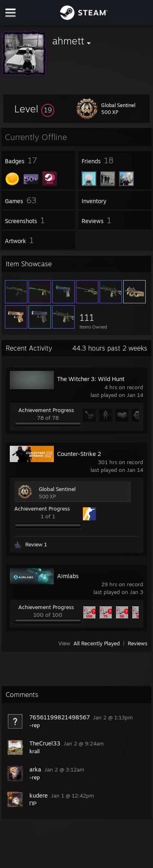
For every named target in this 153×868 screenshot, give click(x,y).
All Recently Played (97, 643)
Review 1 (36, 544)
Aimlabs (68, 576)
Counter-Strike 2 (79, 454)
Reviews (137, 643)
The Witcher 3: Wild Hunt (91, 379)
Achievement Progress (46, 410)
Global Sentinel (57, 489)
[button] (34, 109)
